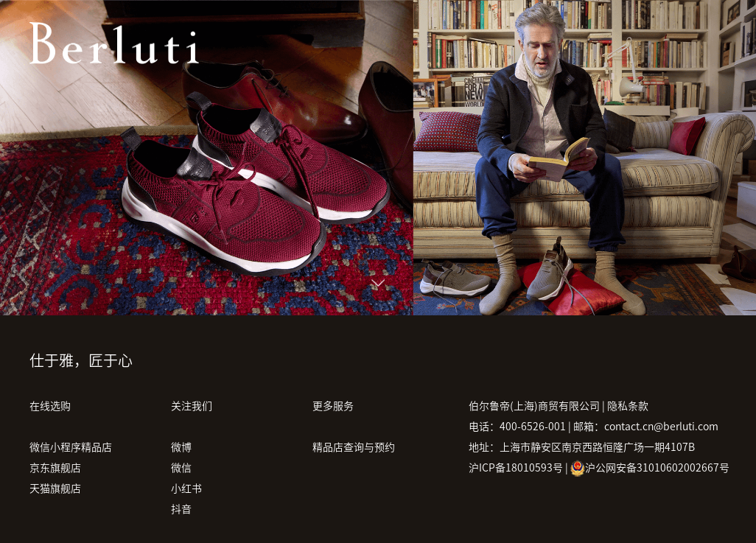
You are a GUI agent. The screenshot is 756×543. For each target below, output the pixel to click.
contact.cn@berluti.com (661, 427)
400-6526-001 (533, 427)
